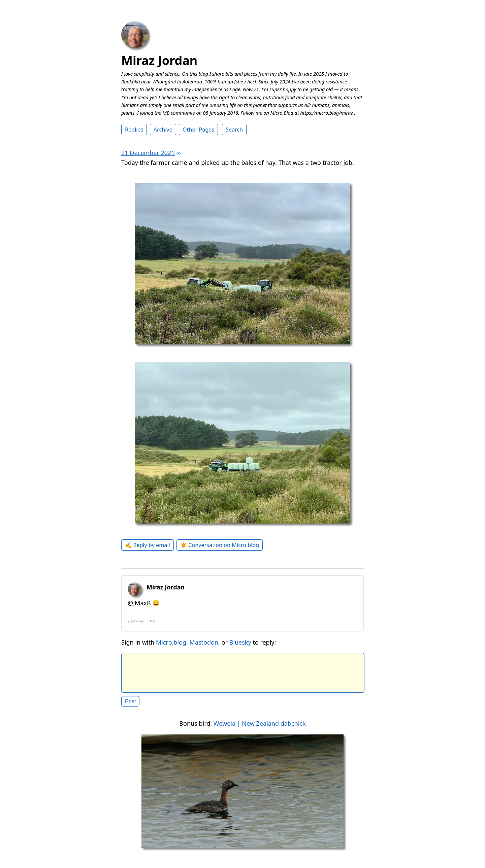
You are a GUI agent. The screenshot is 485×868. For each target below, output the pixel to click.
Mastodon (204, 642)
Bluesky (240, 642)
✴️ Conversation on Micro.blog (220, 545)
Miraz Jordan (159, 60)
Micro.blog (171, 642)
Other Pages (198, 130)
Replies (134, 130)
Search (234, 130)
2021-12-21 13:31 (142, 621)
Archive (163, 130)
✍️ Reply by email (148, 545)
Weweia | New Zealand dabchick (260, 729)
